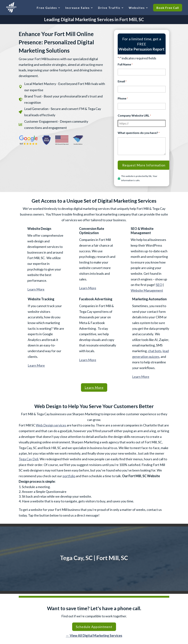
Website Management (147, 290)
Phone (123, 99)
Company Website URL (134, 116)
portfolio (69, 476)
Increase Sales (78, 8)
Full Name (125, 65)
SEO (159, 285)
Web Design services (51, 425)
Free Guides (47, 8)
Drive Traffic (109, 8)
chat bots (155, 351)
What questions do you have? (139, 133)
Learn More (36, 289)
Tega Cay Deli (29, 459)
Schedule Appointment (94, 627)
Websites (137, 8)
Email (122, 82)
